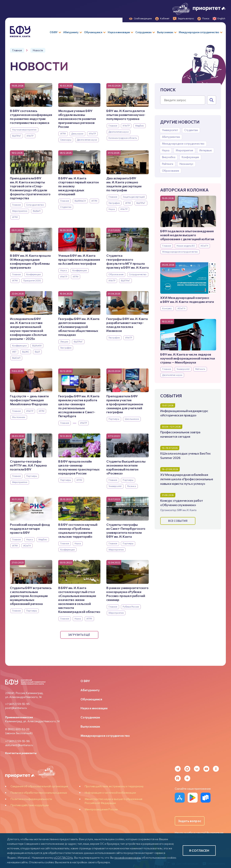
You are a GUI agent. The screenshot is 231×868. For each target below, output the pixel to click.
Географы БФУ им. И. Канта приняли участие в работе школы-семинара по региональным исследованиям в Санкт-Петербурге (79, 406)
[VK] (197, 769)
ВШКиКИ (37, 346)
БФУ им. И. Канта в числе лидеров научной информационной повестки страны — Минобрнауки (188, 358)
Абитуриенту (90, 690)
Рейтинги (168, 164)
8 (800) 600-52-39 (17, 729)
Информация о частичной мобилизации (110, 793)
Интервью (206, 150)
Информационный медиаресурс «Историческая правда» (184, 413)
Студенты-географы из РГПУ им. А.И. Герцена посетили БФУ (28, 465)
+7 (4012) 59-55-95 (17, 704)
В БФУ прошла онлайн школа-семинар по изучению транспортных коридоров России (79, 467)
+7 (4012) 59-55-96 (17, 741)
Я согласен (199, 850)
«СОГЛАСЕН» (63, 857)
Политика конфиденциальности (31, 799)
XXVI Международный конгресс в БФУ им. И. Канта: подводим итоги (187, 300)
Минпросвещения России (101, 809)
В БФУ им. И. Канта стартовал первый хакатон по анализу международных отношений (79, 186)
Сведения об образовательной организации (39, 786)
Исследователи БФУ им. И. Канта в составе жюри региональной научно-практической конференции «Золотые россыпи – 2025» (28, 329)
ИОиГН (204, 246)
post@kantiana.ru (16, 708)
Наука (166, 150)
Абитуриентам (171, 137)
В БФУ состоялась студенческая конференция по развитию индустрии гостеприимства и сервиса (31, 117)
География (114, 203)
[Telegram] (178, 769)
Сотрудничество (35, 205)
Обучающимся (91, 699)
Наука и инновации (94, 708)
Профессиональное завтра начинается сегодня (180, 434)
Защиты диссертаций (134, 197)
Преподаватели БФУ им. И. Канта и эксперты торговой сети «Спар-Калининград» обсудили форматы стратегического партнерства (30, 188)
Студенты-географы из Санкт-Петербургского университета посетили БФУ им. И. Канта (126, 530)
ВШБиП (37, 211)
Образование (171, 171)
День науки (77, 134)
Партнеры (114, 419)
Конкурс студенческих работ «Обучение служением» (182, 503)
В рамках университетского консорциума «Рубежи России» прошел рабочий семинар (127, 594)
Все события (178, 521)
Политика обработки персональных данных (39, 793)
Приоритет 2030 (32, 280)
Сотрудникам (90, 717)
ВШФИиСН (80, 201)
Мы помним (19, 417)
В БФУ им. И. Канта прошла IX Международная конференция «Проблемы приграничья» (30, 261)
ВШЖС (26, 352)
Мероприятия (184, 150)
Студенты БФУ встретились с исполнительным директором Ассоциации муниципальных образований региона (31, 596)
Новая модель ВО (186, 246)
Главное (167, 246)
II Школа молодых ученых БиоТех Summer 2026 (185, 455)
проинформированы (128, 857)
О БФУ (85, 681)
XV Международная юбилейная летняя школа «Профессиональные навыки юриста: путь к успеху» (187, 479)
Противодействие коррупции (30, 805)
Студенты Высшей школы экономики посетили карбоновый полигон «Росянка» (126, 467)
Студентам (191, 130)
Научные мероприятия (24, 130)
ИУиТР (30, 136)
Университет (170, 130)
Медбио (140, 126)
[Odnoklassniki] (216, 769)
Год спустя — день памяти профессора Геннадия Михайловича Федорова (29, 400)
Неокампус (186, 164)
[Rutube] (178, 778)
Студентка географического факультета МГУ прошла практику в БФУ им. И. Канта (127, 261)
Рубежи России (131, 607)
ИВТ (14, 352)
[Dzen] (187, 778)
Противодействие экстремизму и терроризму (114, 786)
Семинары (66, 140)
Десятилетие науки (172, 375)
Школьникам (132, 419)
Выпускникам (90, 726)
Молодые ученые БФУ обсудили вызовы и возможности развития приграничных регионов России (77, 119)
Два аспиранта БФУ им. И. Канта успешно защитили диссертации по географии (124, 184)
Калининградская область (123, 138)
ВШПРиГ (17, 136)
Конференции (190, 157)
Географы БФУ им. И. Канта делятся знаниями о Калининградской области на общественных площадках (79, 327)
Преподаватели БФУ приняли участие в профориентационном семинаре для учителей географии (125, 404)
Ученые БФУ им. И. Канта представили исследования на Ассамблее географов (79, 259)
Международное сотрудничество (183, 144)
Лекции (64, 342)
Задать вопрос (190, 821)
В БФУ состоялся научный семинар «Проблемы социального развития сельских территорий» (78, 530)
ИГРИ (63, 134)
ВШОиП (16, 358)
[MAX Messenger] (187, 769)
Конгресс (167, 308)
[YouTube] (206, 769)
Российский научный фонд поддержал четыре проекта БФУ (30, 528)
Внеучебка (169, 157)
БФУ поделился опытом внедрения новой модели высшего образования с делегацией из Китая (187, 235)
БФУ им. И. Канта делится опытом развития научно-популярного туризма (126, 115)
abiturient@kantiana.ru (19, 745)
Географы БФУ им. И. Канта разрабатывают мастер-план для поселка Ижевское (127, 325)
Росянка (132, 486)
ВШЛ (37, 352)
